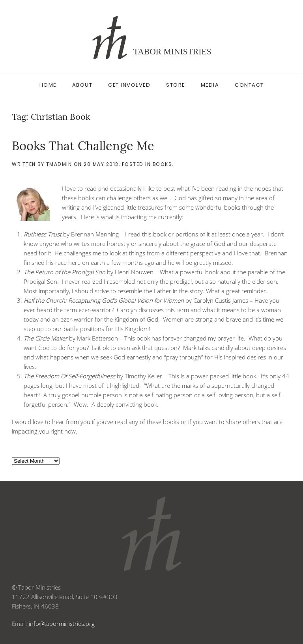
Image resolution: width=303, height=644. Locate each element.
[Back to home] (151, 37)
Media (210, 85)
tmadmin (59, 164)
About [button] (82, 85)
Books (163, 164)
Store (176, 85)
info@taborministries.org (62, 624)
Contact (249, 85)
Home (48, 85)
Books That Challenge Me (83, 146)
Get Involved (129, 85)
